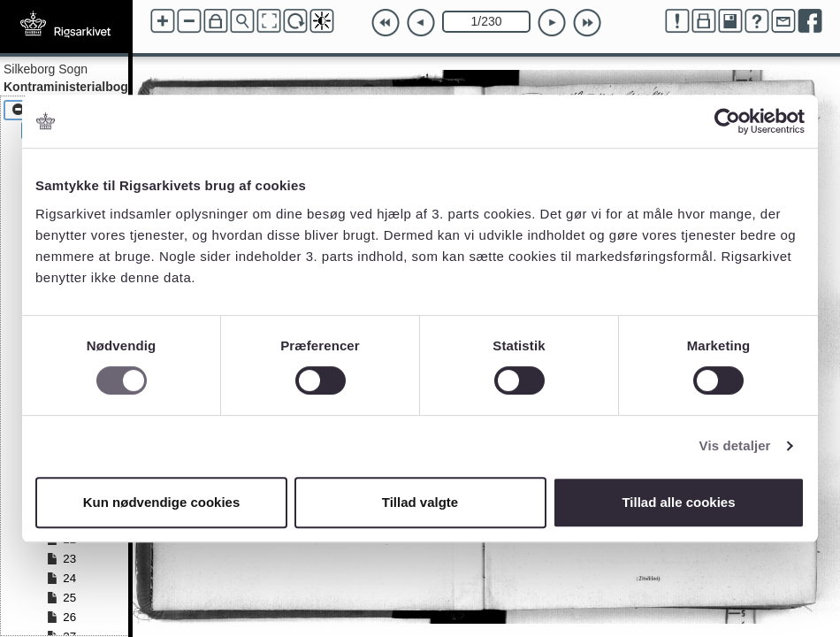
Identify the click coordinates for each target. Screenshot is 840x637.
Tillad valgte (420, 502)
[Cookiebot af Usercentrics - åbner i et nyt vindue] (727, 121)
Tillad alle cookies (678, 502)
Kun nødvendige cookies (162, 502)
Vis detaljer (735, 445)
